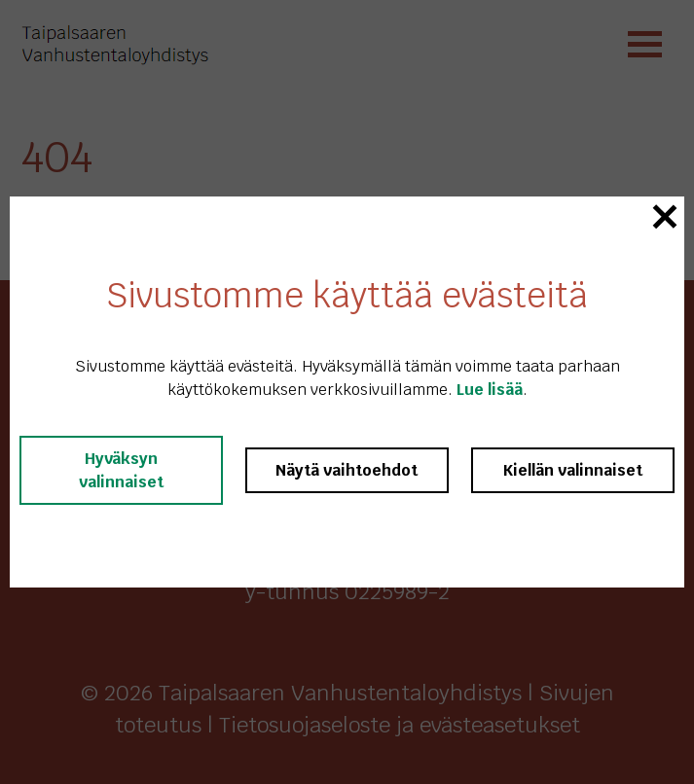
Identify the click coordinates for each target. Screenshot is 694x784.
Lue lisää (490, 390)
